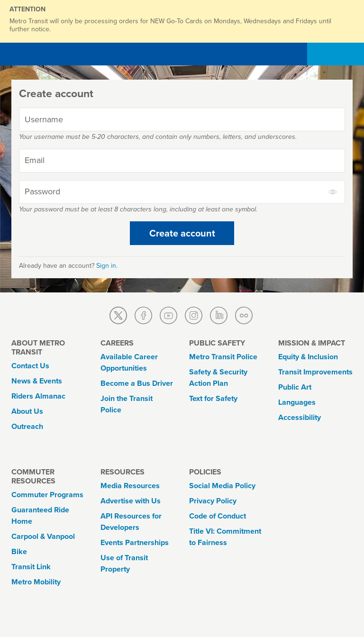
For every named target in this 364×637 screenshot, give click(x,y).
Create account (182, 233)
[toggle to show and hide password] (333, 192)
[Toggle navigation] (341, 54)
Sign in (106, 266)
